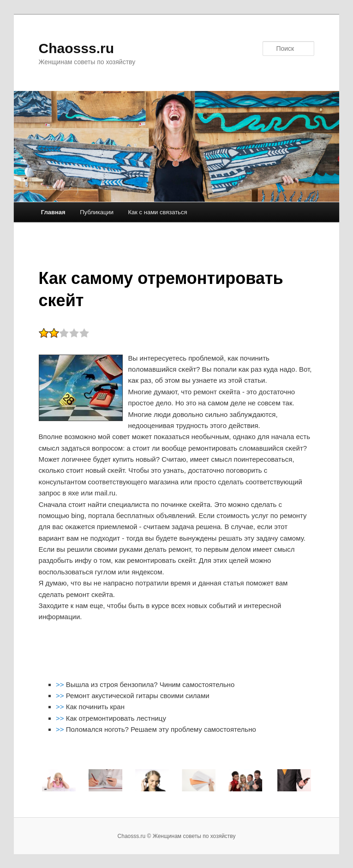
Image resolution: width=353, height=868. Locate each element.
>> (61, 684)
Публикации (97, 212)
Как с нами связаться (158, 212)
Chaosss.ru (76, 48)
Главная (53, 212)
